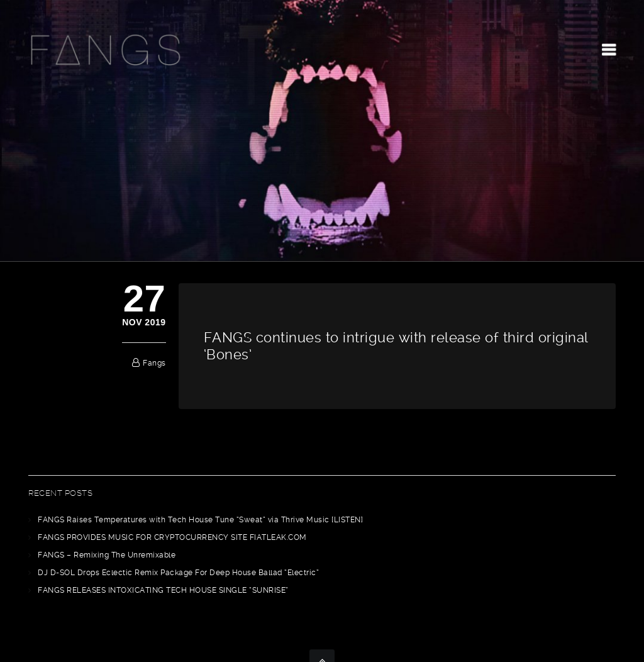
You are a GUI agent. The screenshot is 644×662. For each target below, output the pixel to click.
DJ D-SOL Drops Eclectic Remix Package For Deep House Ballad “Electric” (178, 573)
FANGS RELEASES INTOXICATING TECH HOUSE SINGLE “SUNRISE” (163, 590)
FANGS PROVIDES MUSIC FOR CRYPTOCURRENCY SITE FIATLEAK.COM (172, 537)
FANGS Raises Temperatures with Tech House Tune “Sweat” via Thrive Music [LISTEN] (200, 520)
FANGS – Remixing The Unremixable (107, 555)
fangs (154, 363)
